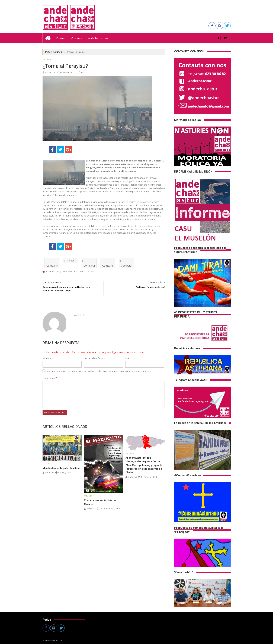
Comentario (50, 378)
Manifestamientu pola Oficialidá (61, 468)
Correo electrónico (95, 358)
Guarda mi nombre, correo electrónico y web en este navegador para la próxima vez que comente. (98, 371)
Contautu (77, 38)
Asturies (57, 52)
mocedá (73, 271)
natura (81, 271)
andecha (50, 72)
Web (128, 358)
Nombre (48, 358)
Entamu (61, 38)
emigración (62, 271)
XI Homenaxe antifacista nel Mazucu (100, 502)
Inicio (48, 52)
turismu (90, 271)
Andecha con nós (98, 38)
